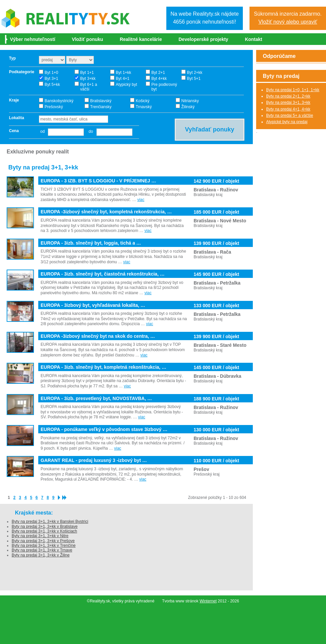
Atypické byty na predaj (287, 122)
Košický (143, 101)
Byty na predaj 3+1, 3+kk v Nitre (40, 536)
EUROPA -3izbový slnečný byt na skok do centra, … (98, 336)
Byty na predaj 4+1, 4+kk (288, 109)
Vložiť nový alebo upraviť (288, 22)
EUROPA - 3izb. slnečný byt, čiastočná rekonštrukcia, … (103, 274)
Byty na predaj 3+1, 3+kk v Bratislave (45, 527)
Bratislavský (101, 101)
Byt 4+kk (159, 79)
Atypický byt (126, 85)
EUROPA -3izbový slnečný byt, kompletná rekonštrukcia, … (106, 212)
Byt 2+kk (195, 73)
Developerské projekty (203, 39)
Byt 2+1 (158, 73)
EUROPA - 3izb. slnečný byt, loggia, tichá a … (91, 243)
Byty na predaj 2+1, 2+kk (288, 96)
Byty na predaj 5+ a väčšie (290, 115)
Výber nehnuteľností (33, 39)
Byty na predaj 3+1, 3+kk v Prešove (43, 541)
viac (141, 200)
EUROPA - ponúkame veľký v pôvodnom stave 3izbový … (104, 429)
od (42, 131)
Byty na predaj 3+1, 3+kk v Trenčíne (44, 545)
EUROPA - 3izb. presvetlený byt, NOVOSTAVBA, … (96, 399)
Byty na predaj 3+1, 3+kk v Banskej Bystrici (50, 522)
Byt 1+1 (87, 73)
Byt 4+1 (123, 79)
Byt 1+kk (123, 73)
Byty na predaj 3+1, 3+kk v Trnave (42, 550)
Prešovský (54, 107)
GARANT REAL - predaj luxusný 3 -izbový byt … (94, 460)
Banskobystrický (59, 101)
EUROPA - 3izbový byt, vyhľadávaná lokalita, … (93, 305)
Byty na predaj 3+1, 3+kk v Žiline (41, 555)
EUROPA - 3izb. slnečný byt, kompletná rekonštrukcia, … (103, 367)
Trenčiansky (101, 107)
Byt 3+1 (51, 79)
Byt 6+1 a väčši (89, 87)
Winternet (208, 601)
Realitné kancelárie (141, 39)
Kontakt (253, 39)
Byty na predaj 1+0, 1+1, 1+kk (293, 90)
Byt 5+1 (194, 79)
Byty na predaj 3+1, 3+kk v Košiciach (44, 531)
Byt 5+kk (52, 85)
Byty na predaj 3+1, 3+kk (288, 103)
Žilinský (188, 107)
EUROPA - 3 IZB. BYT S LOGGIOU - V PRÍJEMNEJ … (98, 181)
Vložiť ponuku (87, 39)
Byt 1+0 (51, 73)
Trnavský (144, 107)
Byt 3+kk (88, 79)
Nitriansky (190, 101)
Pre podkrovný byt (164, 87)
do (89, 131)
